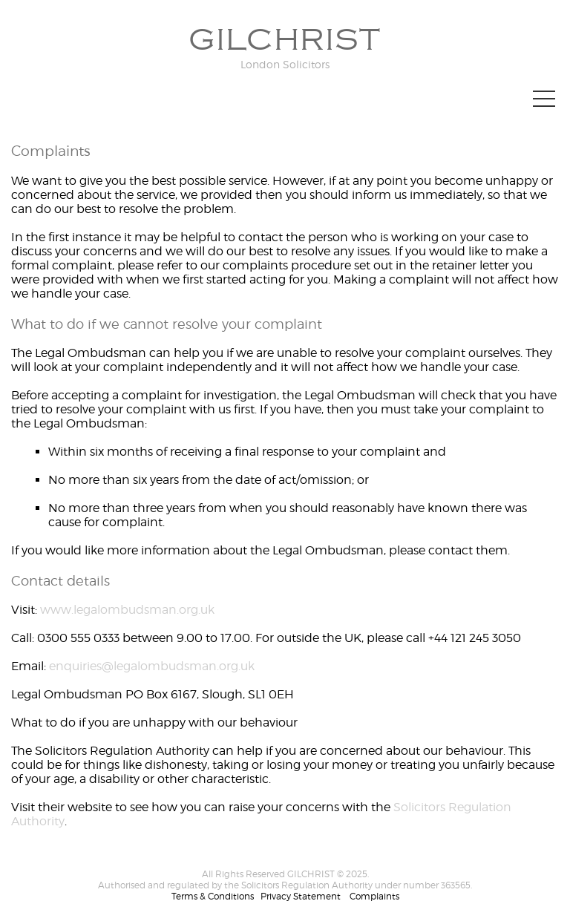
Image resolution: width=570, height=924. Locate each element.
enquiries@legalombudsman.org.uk (152, 666)
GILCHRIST (285, 40)
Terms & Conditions (213, 896)
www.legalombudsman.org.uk (127, 610)
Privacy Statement (301, 896)
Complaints (374, 896)
